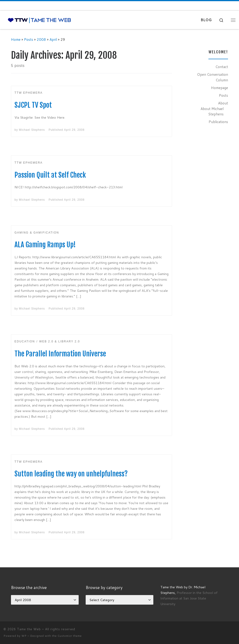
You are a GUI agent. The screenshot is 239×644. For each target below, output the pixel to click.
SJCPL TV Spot (33, 105)
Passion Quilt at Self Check (50, 175)
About (223, 103)
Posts (29, 39)
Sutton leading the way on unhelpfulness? (71, 474)
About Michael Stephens (212, 111)
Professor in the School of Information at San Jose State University (189, 598)
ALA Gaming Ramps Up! (45, 245)
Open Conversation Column (213, 77)
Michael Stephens (32, 130)
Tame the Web (29, 629)
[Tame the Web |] (39, 20)
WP (24, 636)
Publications (218, 122)
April (53, 39)
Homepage (220, 88)
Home (16, 39)
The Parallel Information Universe (60, 354)
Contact (222, 67)
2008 (41, 39)
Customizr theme (70, 636)
